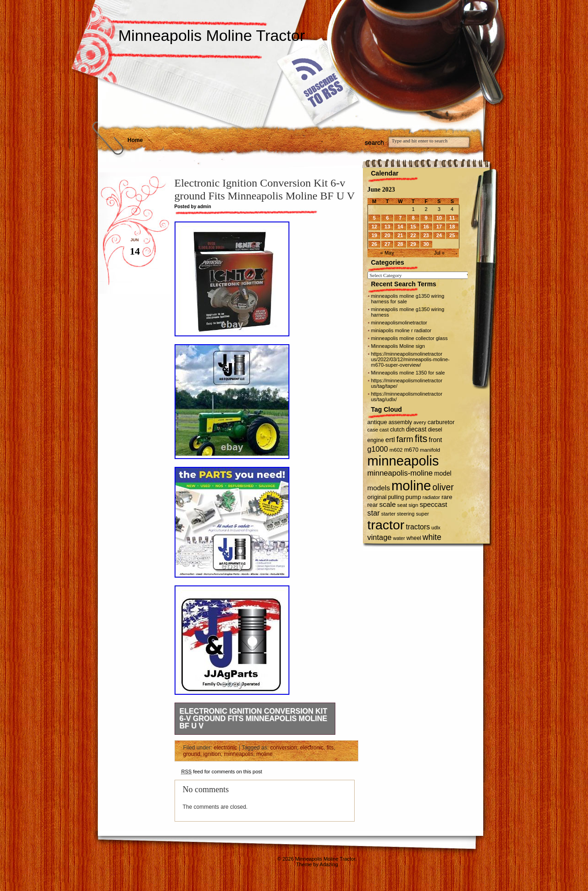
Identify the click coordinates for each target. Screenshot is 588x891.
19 (374, 235)
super (422, 514)
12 (374, 227)
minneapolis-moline (400, 473)
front (435, 440)
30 (426, 244)
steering (406, 514)
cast (384, 430)
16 (426, 227)
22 (413, 235)
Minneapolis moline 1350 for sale (408, 373)
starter (388, 514)
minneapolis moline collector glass (410, 338)
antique (377, 422)
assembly (400, 422)
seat (402, 505)
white (432, 537)
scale (388, 504)
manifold (430, 450)
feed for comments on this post (222, 772)
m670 (411, 450)
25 (452, 235)
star (374, 513)
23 (426, 235)
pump (413, 497)
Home (135, 140)
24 (439, 235)
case (373, 430)
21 (400, 235)
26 (374, 244)
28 (400, 244)
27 (387, 244)
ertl (390, 440)
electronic (225, 748)
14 (400, 227)
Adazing (329, 864)
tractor (386, 525)
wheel (414, 538)
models (379, 488)
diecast (416, 429)
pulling (396, 497)
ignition (212, 754)
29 (413, 244)
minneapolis (238, 754)
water (399, 538)
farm (405, 439)
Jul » (439, 253)
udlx (436, 528)
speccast (434, 504)
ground (192, 754)
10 (439, 218)
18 (452, 227)
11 (452, 218)
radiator (431, 497)
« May (387, 253)
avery (420, 422)
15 (413, 227)
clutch (397, 430)
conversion (283, 748)
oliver (443, 487)
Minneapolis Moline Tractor (212, 35)
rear (373, 505)
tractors (418, 527)
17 (439, 227)
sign (413, 505)
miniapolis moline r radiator (401, 330)
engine (376, 440)
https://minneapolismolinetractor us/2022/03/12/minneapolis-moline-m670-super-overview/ (410, 359)
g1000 (378, 449)
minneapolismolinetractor (399, 323)
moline (264, 754)
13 (387, 227)
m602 (396, 450)
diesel (435, 430)
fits (330, 748)
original (377, 497)
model (443, 473)
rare (447, 497)
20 (387, 235)
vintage (380, 537)
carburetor (441, 422)
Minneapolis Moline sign (398, 346)
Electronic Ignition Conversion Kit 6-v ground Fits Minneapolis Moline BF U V (254, 718)
